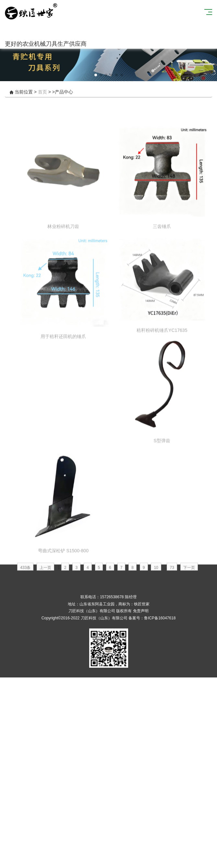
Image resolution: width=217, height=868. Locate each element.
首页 (42, 92)
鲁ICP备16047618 (160, 618)
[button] (96, 75)
